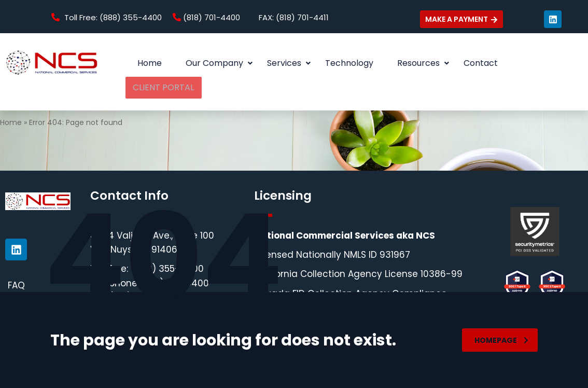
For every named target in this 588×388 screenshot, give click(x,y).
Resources (423, 63)
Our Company (219, 63)
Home (150, 63)
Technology (349, 63)
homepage (501, 340)
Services (289, 63)
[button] (214, 63)
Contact (481, 63)
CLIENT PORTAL (545, 63)
